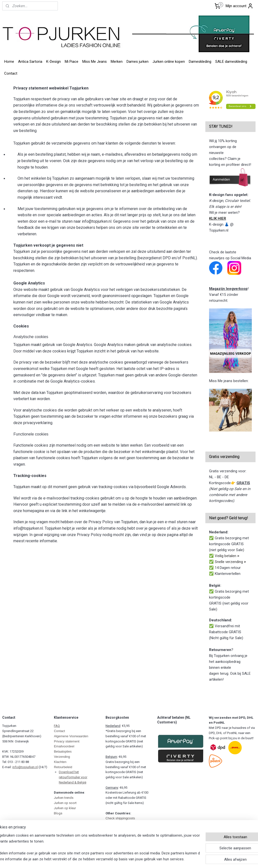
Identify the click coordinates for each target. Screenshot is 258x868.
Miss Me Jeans (95, 62)
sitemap (110, 860)
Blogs (58, 813)
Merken (117, 62)
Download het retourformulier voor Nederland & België (73, 777)
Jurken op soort (65, 803)
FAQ (57, 726)
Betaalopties (63, 751)
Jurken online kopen (169, 62)
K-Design (54, 62)
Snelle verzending (230, 562)
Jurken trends (64, 798)
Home (9, 62)
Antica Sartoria (30, 62)
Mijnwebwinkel (180, 860)
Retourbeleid (63, 767)
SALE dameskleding (231, 62)
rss (120, 860)
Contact (11, 73)
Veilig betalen (227, 556)
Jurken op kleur (65, 808)
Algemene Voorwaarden (71, 736)
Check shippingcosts (120, 818)
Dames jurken (138, 62)
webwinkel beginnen (138, 860)
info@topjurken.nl (25, 767)
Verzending (62, 757)
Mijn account (239, 6)
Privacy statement (67, 741)
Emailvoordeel (64, 746)
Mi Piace (72, 62)
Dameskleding (200, 62)
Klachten (60, 762)
